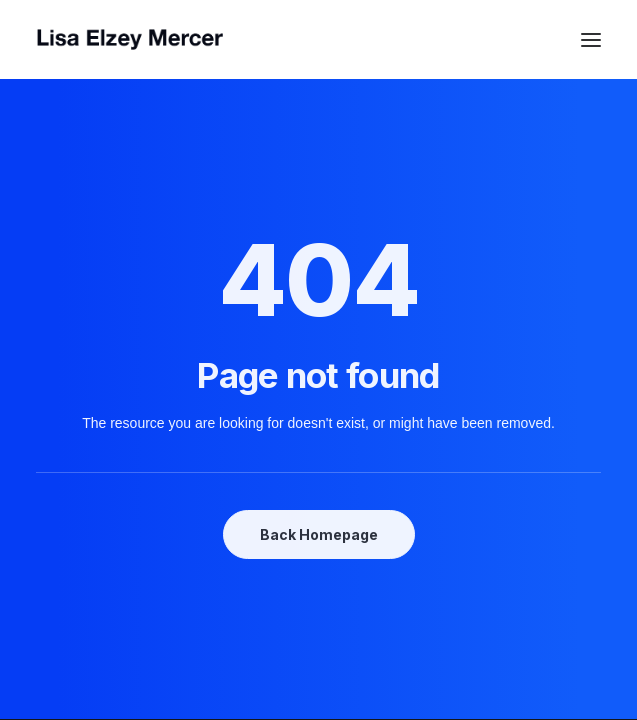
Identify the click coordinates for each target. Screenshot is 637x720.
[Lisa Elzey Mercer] (318, 39)
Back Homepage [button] (319, 534)
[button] (591, 39)
